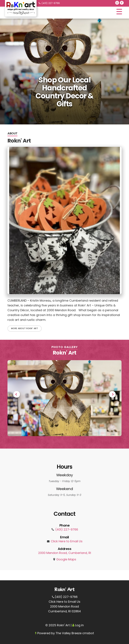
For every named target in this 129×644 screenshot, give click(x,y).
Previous (17, 394)
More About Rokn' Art (25, 328)
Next (112, 394)
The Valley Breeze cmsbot (75, 633)
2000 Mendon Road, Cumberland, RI (65, 553)
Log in (79, 625)
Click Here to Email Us (67, 541)
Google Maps (66, 559)
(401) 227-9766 (51, 3)
